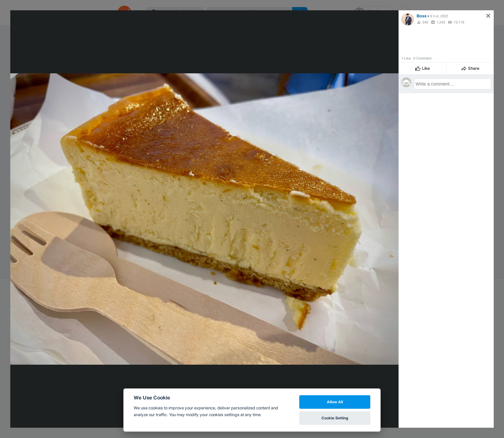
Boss (422, 16)
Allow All (335, 402)
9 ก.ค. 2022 (439, 16)
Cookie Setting (335, 418)
